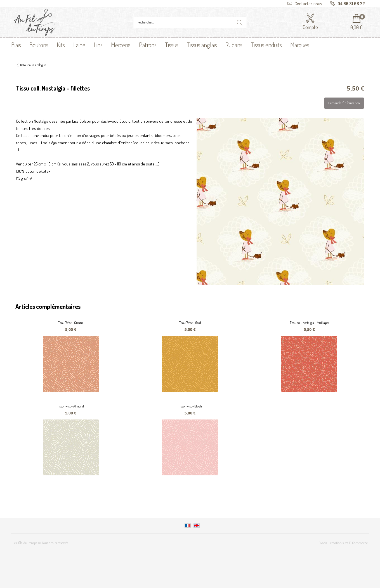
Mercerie (121, 45)
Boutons (39, 45)
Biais (16, 45)
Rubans (234, 45)
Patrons (148, 45)
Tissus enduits (266, 45)
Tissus (172, 45)
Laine (79, 45)
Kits (61, 45)
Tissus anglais (202, 45)
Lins (98, 45)
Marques (300, 45)
